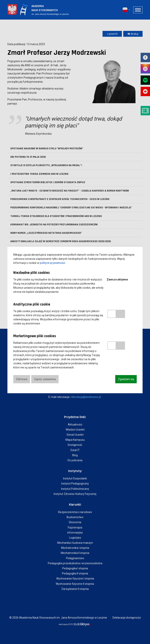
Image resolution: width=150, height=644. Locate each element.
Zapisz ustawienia (45, 379)
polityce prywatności (52, 263)
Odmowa (22, 379)
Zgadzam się (126, 379)
